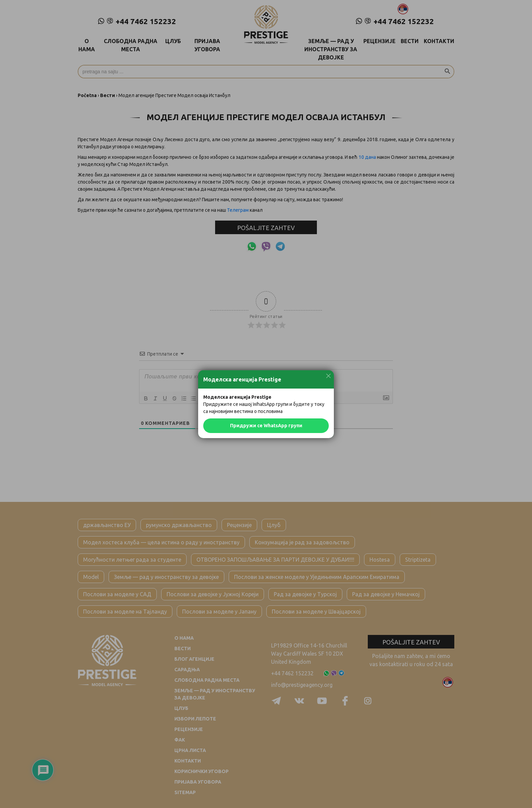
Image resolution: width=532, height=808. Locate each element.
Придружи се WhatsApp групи (266, 426)
